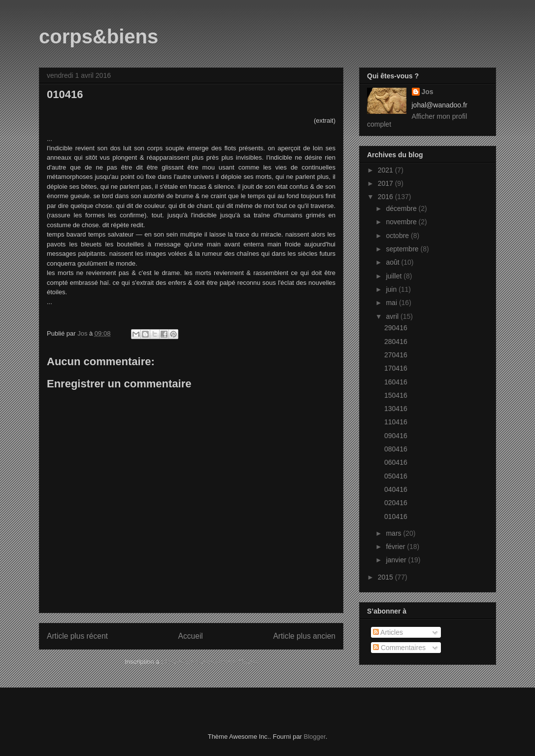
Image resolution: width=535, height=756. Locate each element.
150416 (396, 395)
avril (393, 316)
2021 (386, 170)
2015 (386, 577)
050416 (396, 476)
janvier (397, 560)
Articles (388, 632)
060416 (396, 462)
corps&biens (99, 36)
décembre (402, 208)
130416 (396, 409)
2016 (386, 197)
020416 (396, 503)
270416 (396, 355)
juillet (395, 276)
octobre (398, 236)
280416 (396, 342)
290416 (396, 328)
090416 (396, 436)
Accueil (191, 636)
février (396, 547)
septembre (403, 249)
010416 (396, 516)
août (393, 262)
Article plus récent (77, 636)
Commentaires (399, 648)
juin (392, 289)
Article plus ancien (304, 636)
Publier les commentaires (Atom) (211, 662)
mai (392, 303)
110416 (396, 422)
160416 (396, 382)
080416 (396, 449)
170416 (396, 368)
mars (394, 533)
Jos (428, 92)
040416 (396, 489)
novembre (402, 222)
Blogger (315, 737)
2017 (386, 183)
